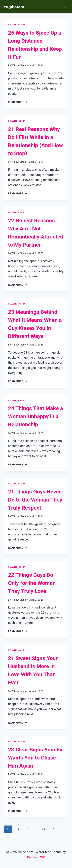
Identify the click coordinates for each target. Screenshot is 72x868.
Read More (18, 102)
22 (43, 829)
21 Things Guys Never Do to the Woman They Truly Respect (35, 500)
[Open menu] (65, 7)
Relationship (16, 25)
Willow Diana (19, 66)
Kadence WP (36, 857)
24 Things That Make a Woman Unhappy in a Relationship (35, 416)
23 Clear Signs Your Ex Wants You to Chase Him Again (35, 758)
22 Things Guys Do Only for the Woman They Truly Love (32, 583)
